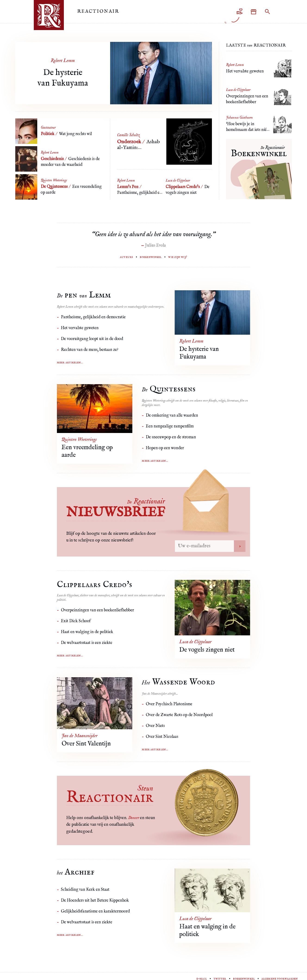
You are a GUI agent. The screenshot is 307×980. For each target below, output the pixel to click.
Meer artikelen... (70, 362)
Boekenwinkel (151, 257)
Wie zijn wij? (178, 257)
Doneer (134, 818)
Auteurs (126, 257)
